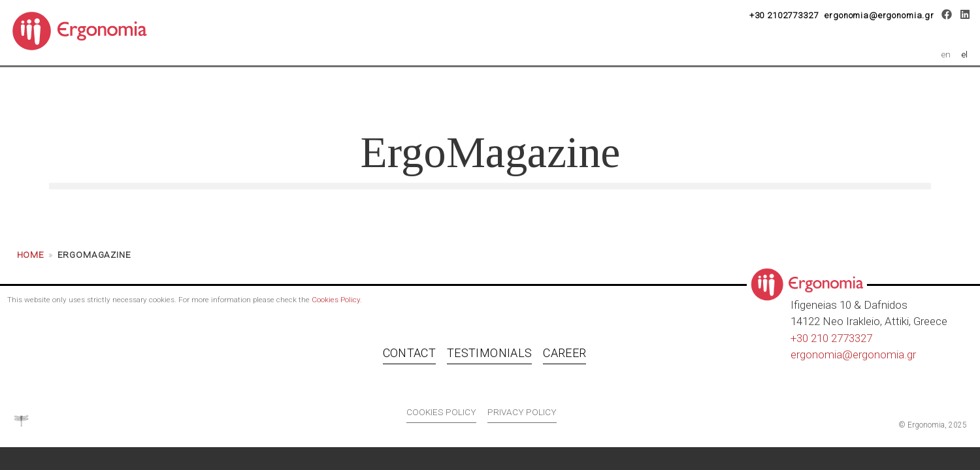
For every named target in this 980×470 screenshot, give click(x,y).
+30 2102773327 (784, 15)
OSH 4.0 (495, 92)
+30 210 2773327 (831, 344)
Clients (592, 92)
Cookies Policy (336, 305)
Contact (409, 359)
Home (31, 260)
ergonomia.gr (884, 360)
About (299, 92)
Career (680, 92)
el (965, 54)
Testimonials (489, 359)
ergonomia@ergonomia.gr (879, 15)
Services (391, 92)
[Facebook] (947, 16)
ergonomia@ (822, 360)
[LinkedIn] (965, 16)
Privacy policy (522, 418)
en (946, 54)
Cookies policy (441, 418)
